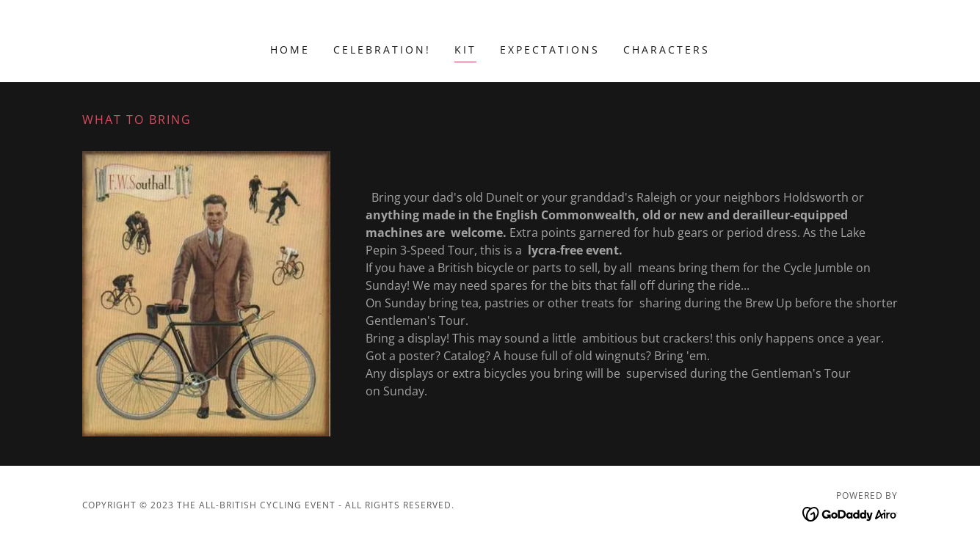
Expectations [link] (550, 50)
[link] (850, 513)
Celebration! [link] (382, 50)
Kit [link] (465, 50)
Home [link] (290, 50)
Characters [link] (667, 50)
